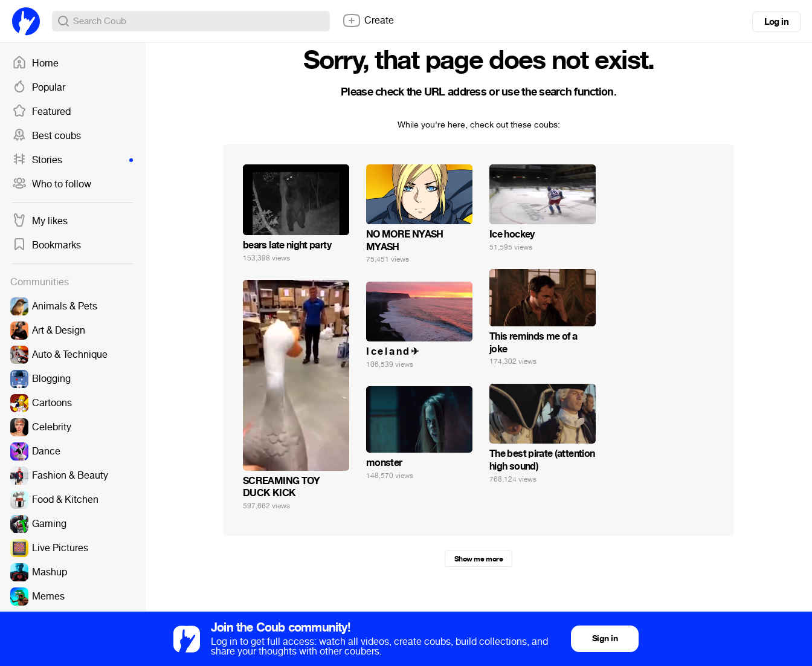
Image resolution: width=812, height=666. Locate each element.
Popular (39, 88)
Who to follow (52, 184)
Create (368, 21)
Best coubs (47, 136)
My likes (40, 221)
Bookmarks (47, 245)
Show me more (478, 559)
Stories (72, 160)
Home (35, 63)
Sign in (605, 639)
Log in (776, 22)
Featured (41, 112)
